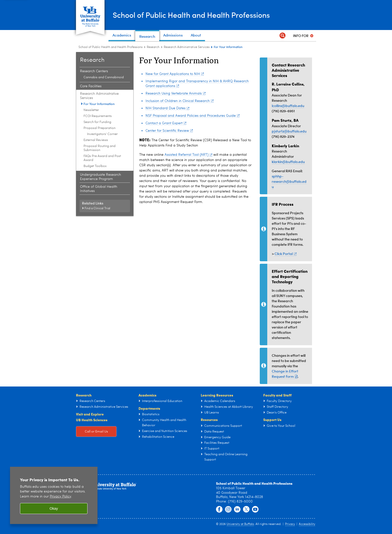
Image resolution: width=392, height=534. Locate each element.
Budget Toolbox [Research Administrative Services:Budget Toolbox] (95, 166)
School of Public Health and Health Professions (191, 15)
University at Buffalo (240, 524)
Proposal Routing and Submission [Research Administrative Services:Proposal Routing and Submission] (99, 148)
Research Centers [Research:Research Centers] (94, 71)
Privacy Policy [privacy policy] (60, 497)
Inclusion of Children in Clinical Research (179, 101)
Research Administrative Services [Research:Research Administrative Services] (187, 47)
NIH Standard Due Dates (167, 108)
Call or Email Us (96, 432)
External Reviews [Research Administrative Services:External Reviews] (96, 140)
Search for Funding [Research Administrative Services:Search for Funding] (97, 122)
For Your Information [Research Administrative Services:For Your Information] (99, 104)
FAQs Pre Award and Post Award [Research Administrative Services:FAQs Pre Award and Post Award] (102, 158)
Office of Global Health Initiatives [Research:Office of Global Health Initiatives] (99, 189)
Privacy (290, 524)
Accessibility (307, 524)
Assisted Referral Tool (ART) (188, 155)
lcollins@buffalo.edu (288, 106)
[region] (54, 495)
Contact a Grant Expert (166, 123)
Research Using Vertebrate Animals (175, 93)
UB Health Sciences (92, 420)
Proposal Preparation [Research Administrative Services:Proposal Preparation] (99, 128)
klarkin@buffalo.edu (288, 162)
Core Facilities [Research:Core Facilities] (91, 86)
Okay (54, 508)
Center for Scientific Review (169, 131)
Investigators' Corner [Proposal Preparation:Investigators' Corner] (102, 134)
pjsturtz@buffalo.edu (289, 131)
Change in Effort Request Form (285, 374)
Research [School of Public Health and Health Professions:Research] (153, 47)
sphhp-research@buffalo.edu (289, 181)
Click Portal (285, 254)
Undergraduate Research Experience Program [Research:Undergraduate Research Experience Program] (100, 177)
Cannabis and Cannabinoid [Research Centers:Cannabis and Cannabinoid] (104, 77)
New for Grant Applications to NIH (175, 74)
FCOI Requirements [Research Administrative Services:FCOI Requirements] (98, 116)
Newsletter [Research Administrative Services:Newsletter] (91, 110)
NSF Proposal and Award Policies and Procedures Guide (192, 116)
